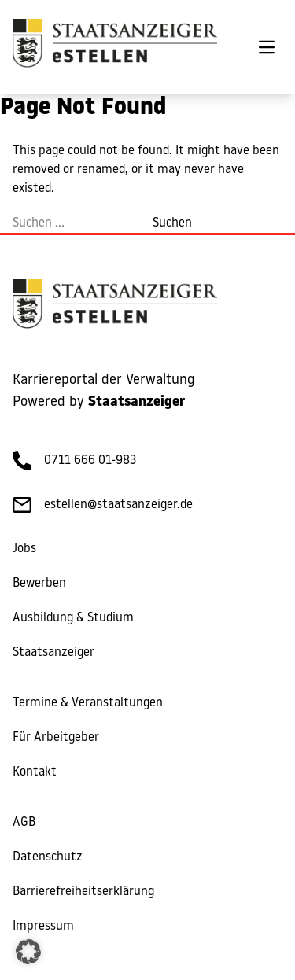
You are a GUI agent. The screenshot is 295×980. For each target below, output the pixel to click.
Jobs (24, 549)
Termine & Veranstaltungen (88, 703)
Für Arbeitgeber (56, 738)
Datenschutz (48, 857)
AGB (24, 823)
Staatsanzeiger (53, 653)
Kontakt (35, 772)
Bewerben (39, 584)
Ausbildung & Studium (73, 618)
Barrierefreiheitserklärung (83, 892)
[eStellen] (115, 47)
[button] (28, 952)
